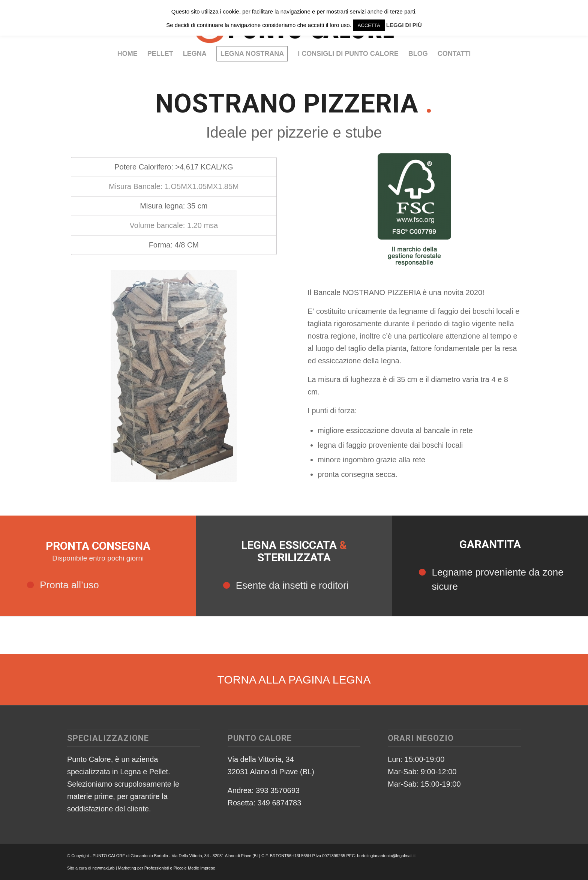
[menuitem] (127, 54)
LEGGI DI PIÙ (404, 25)
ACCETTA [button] (369, 25)
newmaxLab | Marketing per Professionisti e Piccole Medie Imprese (154, 868)
